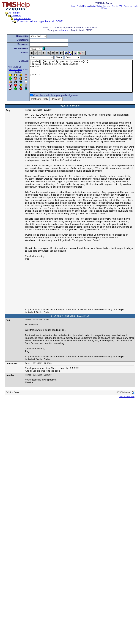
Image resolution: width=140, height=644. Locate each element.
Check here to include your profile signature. (50, 102)
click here (65, 30)
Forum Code (10, 69)
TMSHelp (13, 16)
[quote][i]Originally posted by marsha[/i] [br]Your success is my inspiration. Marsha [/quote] (82, 79)
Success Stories (19, 18)
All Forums (11, 13)
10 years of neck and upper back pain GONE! (37, 21)
